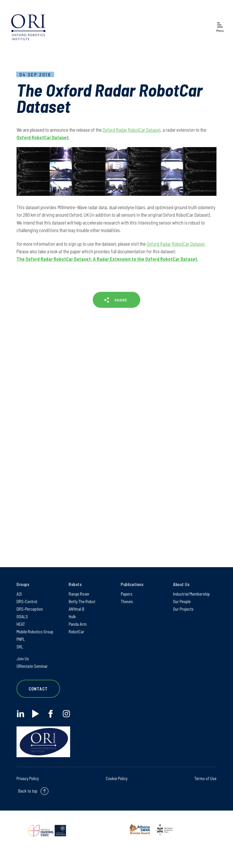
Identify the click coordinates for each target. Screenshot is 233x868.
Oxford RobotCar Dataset (43, 137)
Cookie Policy (117, 778)
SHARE (121, 300)
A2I (19, 594)
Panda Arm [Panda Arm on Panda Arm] (78, 624)
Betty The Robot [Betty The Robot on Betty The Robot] (82, 601)
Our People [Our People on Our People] (182, 601)
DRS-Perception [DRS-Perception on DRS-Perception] (30, 609)
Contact (38, 689)
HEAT (21, 624)
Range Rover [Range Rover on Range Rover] (79, 594)
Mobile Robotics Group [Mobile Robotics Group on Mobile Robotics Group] (35, 632)
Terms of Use (205, 778)
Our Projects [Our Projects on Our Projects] (183, 609)
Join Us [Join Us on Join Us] (23, 659)
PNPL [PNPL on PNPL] (21, 639)
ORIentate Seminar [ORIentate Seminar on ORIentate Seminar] (32, 666)
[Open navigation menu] (220, 27)
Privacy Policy (28, 778)
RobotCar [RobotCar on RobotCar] (77, 632)
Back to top (28, 791)
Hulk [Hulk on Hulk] (72, 616)
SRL (20, 647)
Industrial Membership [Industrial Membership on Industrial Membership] (191, 594)
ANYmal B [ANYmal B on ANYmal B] (77, 609)
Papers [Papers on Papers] (127, 594)
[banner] (28, 27)
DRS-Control (27, 601)
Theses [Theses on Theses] (127, 601)
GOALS (22, 616)
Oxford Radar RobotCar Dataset (132, 130)
